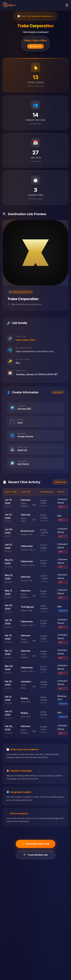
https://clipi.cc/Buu (35, 40)
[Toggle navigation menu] (67, 5)
